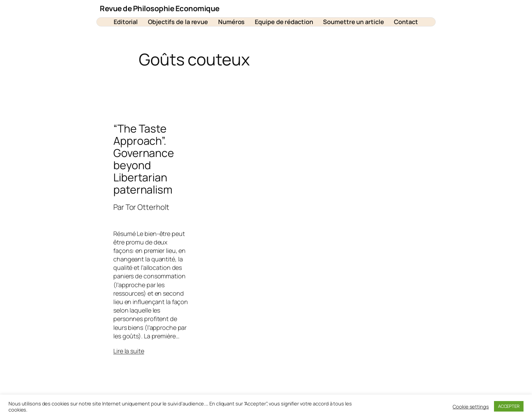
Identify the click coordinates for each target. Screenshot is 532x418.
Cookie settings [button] (471, 406)
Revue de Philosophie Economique (160, 8)
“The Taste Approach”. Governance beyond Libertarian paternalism (144, 159)
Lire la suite (129, 351)
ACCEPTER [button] (509, 406)
